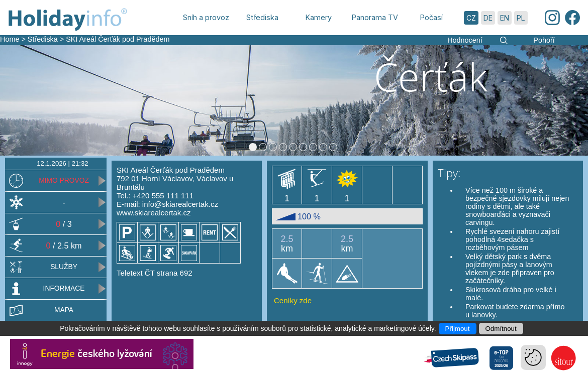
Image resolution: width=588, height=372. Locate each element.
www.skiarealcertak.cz (154, 213)
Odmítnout (501, 329)
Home (10, 39)
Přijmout (458, 329)
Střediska (43, 39)
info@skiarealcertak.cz (180, 204)
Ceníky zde (293, 300)
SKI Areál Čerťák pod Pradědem (118, 39)
